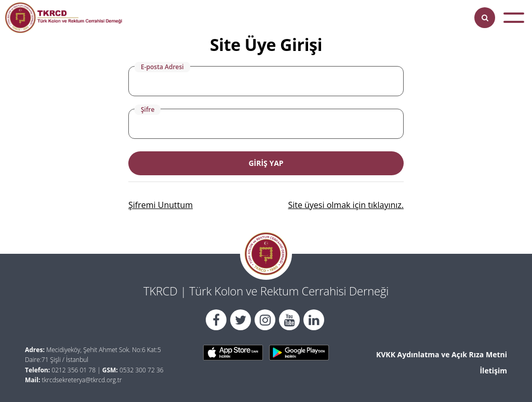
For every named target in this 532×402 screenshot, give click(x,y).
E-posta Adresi (162, 67)
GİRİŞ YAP (266, 163)
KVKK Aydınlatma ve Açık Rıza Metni (442, 354)
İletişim (493, 371)
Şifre (148, 109)
